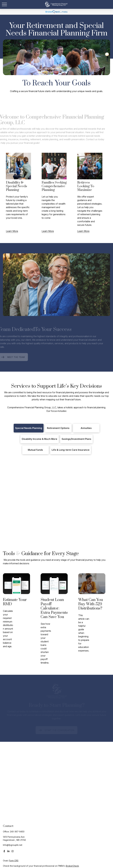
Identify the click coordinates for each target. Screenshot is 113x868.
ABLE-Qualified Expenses (54, 518)
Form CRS (14, 861)
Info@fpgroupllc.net (13, 845)
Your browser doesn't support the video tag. (56, 57)
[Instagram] (13, 851)
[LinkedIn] (8, 851)
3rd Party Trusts (78, 514)
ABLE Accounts (26, 518)
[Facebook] (4, 851)
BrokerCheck (72, 866)
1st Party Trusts (57, 514)
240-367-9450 (17, 832)
